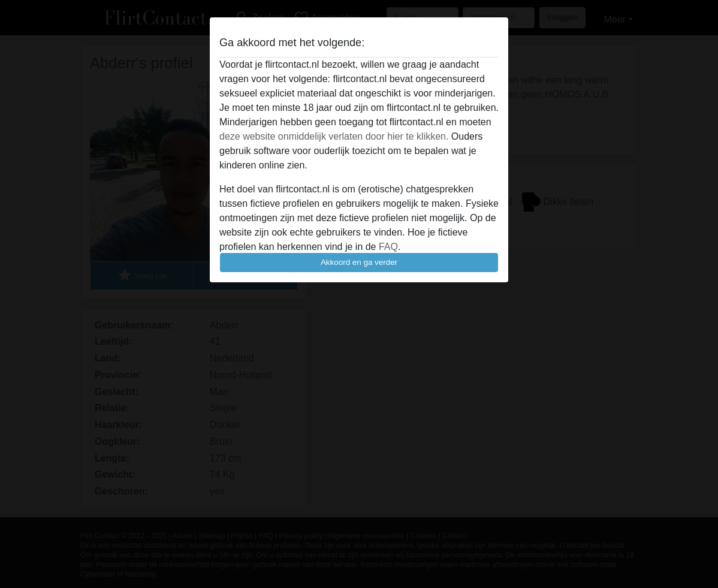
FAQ (388, 247)
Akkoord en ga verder (359, 262)
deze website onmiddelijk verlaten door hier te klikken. (334, 136)
